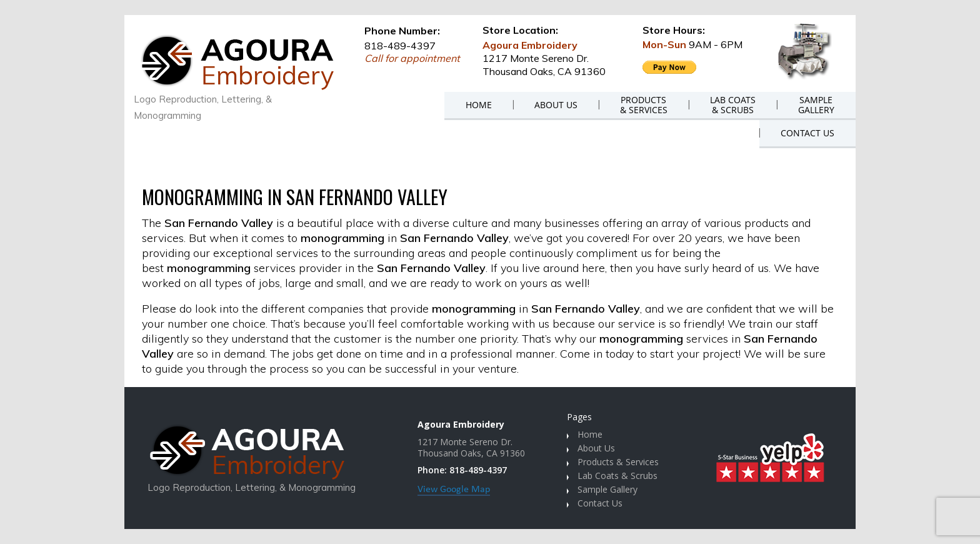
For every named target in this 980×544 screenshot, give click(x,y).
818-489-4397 (400, 46)
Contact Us (600, 503)
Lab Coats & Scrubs (617, 476)
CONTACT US (807, 133)
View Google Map (454, 490)
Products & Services (618, 462)
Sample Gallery (607, 489)
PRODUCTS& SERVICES (644, 105)
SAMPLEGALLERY (816, 105)
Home (590, 434)
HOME (479, 105)
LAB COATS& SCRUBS (733, 105)
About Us (596, 448)
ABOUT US (556, 105)
